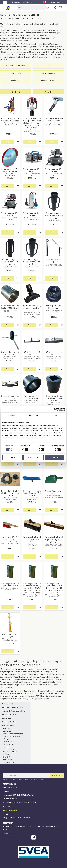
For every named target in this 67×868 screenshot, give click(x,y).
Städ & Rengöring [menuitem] (9, 762)
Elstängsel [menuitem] (7, 729)
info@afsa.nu (25, 818)
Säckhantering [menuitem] (9, 747)
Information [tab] (33, 415)
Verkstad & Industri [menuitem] (10, 722)
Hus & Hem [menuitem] (6, 718)
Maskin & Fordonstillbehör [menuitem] (13, 707)
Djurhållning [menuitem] (7, 731)
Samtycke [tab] (12, 415)
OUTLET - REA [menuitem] (8, 704)
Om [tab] (55, 415)
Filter (17, 92)
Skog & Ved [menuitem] (7, 757)
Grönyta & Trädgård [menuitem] (10, 752)
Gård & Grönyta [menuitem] (8, 726)
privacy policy (40, 780)
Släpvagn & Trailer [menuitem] (9, 715)
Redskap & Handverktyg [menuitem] (12, 736)
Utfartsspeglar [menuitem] (9, 744)
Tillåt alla (55, 458)
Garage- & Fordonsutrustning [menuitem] (14, 711)
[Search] (48, 7)
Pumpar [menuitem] (7, 739)
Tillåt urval (33, 458)
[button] (5, 2)
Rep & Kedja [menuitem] (7, 760)
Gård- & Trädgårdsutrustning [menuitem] (13, 734)
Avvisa (12, 458)
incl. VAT (52, 2)
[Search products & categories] (31, 7)
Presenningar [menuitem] (9, 741)
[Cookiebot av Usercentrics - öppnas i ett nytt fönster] (56, 409)
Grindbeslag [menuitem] (7, 754)
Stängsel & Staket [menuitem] (10, 749)
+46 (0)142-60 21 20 (11, 810)
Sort (49, 92)
